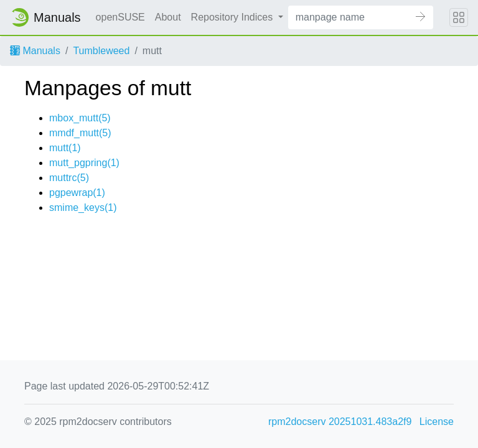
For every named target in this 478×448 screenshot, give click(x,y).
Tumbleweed (101, 51)
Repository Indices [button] (233, 17)
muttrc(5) (69, 178)
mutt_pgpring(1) (84, 163)
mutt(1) (65, 148)
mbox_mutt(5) (80, 118)
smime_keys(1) (83, 208)
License (437, 422)
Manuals (35, 51)
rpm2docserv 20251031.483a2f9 (340, 422)
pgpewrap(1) (77, 193)
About (168, 17)
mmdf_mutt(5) (80, 133)
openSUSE (120, 17)
